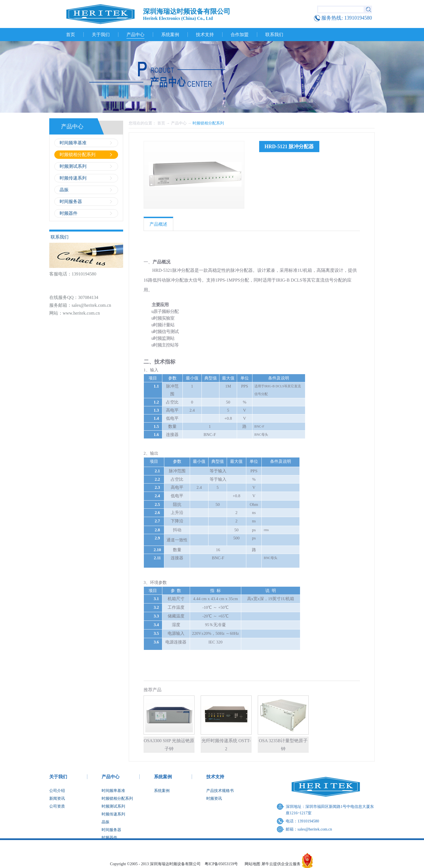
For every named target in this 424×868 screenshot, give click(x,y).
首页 (71, 35)
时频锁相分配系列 (208, 123)
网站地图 (251, 864)
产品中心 (179, 123)
